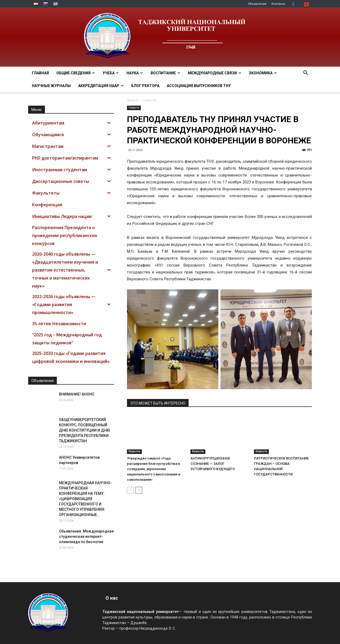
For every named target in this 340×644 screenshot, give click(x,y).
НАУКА (135, 73)
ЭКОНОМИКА (263, 73)
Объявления (257, 4)
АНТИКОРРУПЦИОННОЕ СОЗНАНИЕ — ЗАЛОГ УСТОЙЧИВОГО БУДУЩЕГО (213, 464)
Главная (40, 73)
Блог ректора (145, 86)
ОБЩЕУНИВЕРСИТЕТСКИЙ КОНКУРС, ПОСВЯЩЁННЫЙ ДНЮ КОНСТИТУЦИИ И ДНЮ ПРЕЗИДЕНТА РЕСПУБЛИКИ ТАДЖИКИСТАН (85, 430)
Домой (133, 100)
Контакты (278, 4)
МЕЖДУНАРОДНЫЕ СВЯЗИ (214, 73)
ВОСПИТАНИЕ (165, 73)
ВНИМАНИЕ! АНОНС (77, 394)
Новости (134, 108)
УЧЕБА (111, 73)
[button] (305, 73)
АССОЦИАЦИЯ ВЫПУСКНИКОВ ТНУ (199, 86)
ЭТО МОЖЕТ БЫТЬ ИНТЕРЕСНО (158, 403)
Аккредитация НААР (101, 86)
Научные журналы (51, 86)
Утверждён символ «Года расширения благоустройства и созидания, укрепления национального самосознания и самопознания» (154, 469)
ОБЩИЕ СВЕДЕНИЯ (76, 73)
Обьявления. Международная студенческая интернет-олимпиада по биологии (86, 536)
